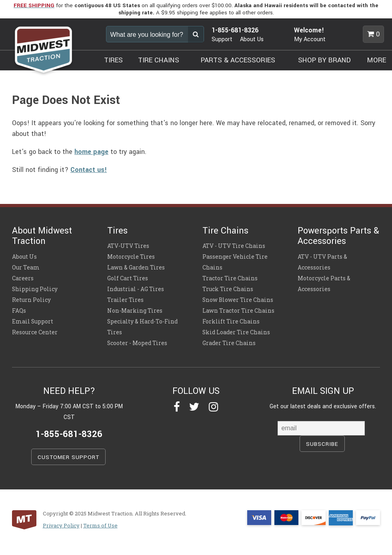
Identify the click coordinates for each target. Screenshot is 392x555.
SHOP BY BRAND (324, 60)
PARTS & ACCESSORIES (238, 60)
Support (222, 39)
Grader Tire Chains (229, 343)
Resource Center (35, 332)
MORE (377, 60)
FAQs (19, 311)
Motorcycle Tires (131, 257)
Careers (23, 278)
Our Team (26, 268)
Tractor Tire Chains (230, 278)
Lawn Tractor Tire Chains (238, 311)
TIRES (113, 60)
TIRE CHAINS (159, 60)
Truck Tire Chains (228, 289)
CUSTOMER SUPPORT (68, 457)
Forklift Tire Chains (231, 321)
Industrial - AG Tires (136, 289)
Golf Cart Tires (128, 278)
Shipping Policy (35, 289)
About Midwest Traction (42, 236)
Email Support (33, 321)
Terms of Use (100, 525)
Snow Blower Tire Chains (238, 300)
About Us (252, 39)
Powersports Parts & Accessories (338, 236)
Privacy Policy (61, 525)
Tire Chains (225, 231)
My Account (310, 39)
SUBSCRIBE (322, 444)
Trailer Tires (125, 300)
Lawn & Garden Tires (136, 268)
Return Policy (31, 300)
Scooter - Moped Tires (137, 343)
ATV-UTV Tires (128, 246)
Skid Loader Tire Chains (236, 332)
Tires (117, 231)
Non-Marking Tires (135, 311)
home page (91, 152)
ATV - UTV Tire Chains (234, 246)
